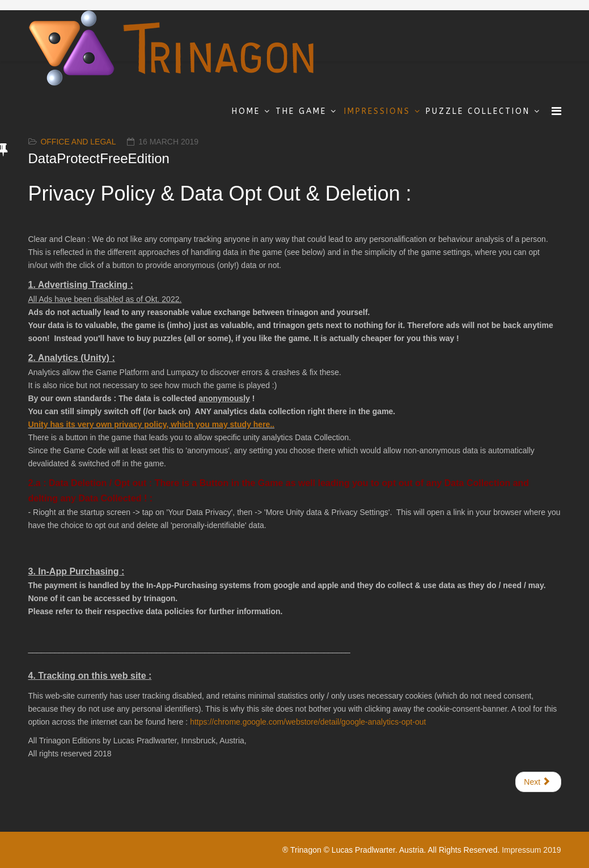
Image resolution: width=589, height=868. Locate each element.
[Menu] (556, 111)
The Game (301, 111)
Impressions (377, 111)
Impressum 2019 (531, 850)
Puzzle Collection (478, 111)
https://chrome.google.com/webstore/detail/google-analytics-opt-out (308, 722)
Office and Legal (78, 142)
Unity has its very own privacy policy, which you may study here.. (152, 424)
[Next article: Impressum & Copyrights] (538, 782)
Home (246, 111)
